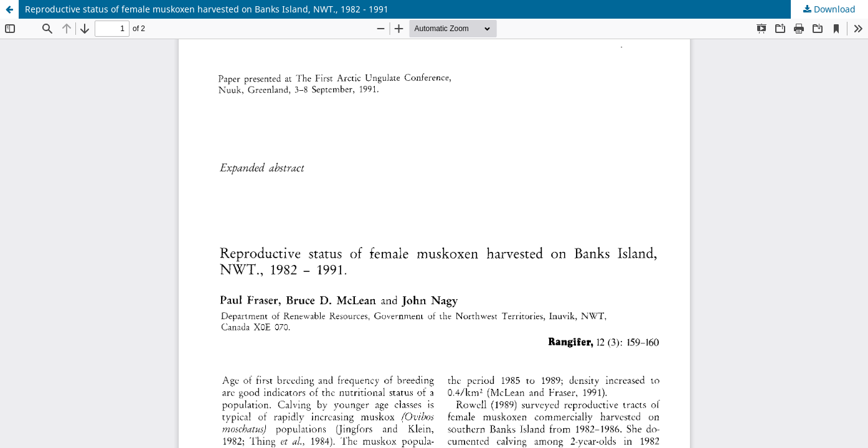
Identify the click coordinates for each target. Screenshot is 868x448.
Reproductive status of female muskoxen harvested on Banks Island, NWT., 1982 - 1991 (207, 9)
